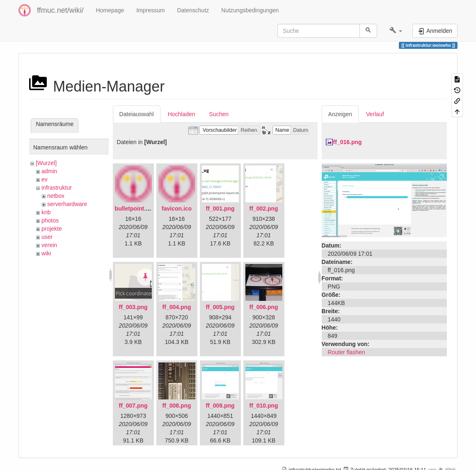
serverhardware (67, 204)
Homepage (110, 10)
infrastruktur (57, 188)
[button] (396, 31)
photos (50, 220)
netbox (56, 196)
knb (46, 212)
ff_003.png (133, 307)
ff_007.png (133, 406)
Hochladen (182, 114)
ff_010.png (264, 406)
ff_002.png (264, 209)
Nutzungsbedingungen (250, 10)
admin (49, 171)
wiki (46, 253)
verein (49, 245)
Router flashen (347, 352)
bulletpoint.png (136, 209)
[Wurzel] (46, 163)
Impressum (150, 10)
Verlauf (375, 114)
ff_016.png (348, 142)
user (47, 237)
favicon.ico (177, 209)
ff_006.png (264, 307)
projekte (52, 229)
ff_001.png (220, 209)
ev (45, 179)
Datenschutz (193, 10)
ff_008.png (177, 406)
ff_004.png (177, 307)
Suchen (219, 114)
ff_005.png (220, 307)
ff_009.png (220, 406)
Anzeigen (340, 114)
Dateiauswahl (137, 114)
